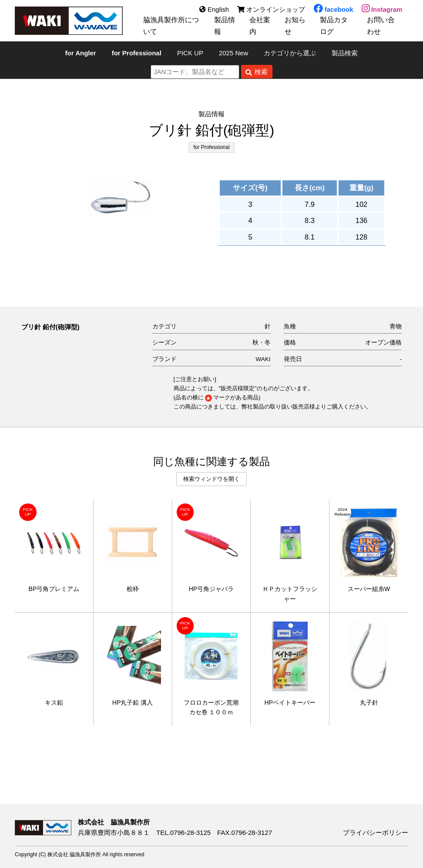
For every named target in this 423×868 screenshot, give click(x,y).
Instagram (382, 10)
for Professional (211, 147)
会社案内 (257, 26)
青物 (396, 326)
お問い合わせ (382, 26)
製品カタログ (335, 26)
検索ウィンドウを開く (211, 479)
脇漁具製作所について (169, 26)
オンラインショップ (271, 10)
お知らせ (292, 26)
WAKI (263, 359)
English (214, 10)
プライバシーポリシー (376, 833)
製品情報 (222, 26)
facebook (333, 10)
